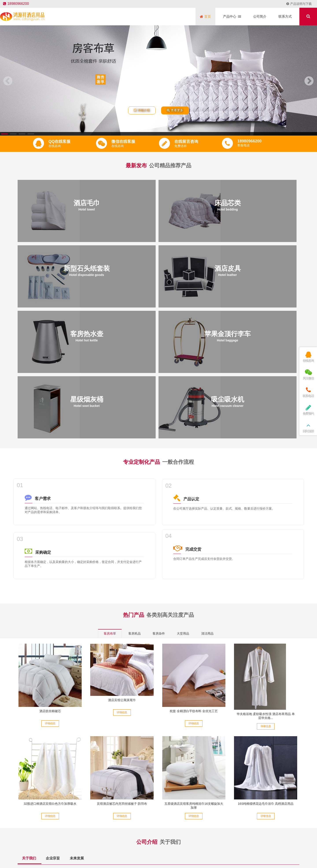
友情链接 (145, 851)
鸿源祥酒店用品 (165, 851)
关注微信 (308, 375)
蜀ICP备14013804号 (195, 844)
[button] (4, 134)
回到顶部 (308, 427)
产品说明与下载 (299, 4)
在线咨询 (308, 357)
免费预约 (308, 410)
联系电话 (308, 392)
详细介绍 (142, 110)
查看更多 (175, 110)
